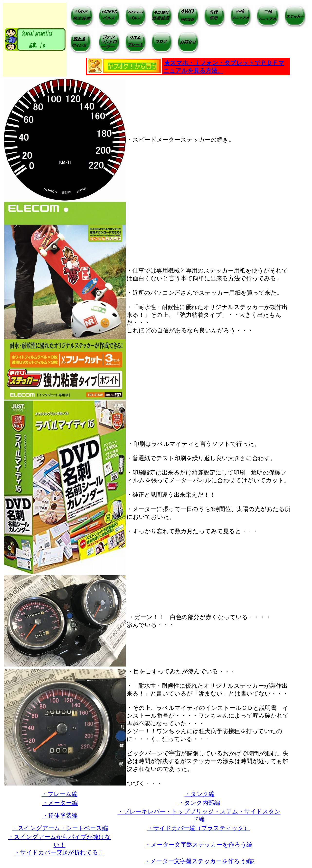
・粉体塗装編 (60, 815)
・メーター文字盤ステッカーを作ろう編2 (200, 861)
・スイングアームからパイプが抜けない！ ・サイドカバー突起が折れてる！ (59, 845)
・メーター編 (60, 803)
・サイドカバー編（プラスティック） (199, 828)
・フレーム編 (60, 794)
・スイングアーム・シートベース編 (60, 828)
